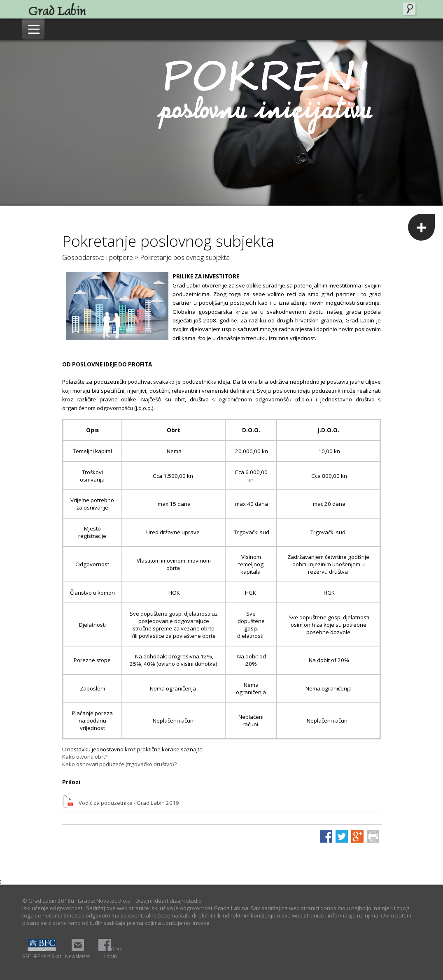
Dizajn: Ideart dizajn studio (169, 901)
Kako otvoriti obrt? (85, 757)
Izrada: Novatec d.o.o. (105, 901)
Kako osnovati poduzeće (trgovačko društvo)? (119, 764)
